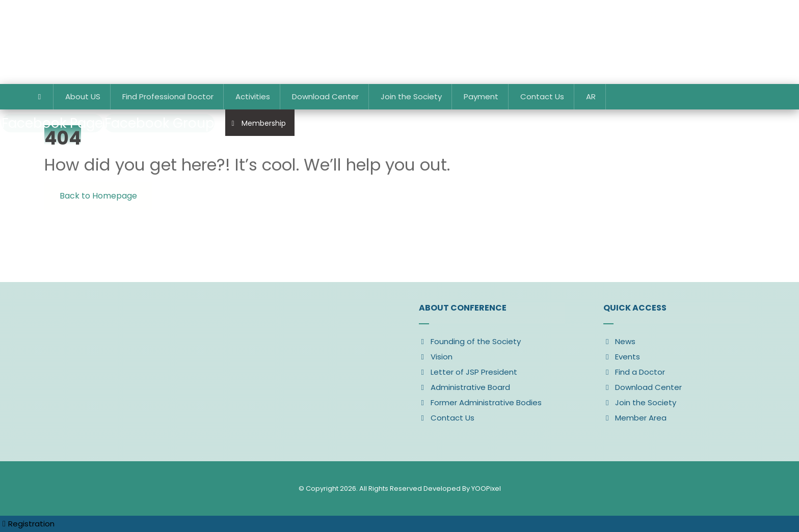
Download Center (643, 387)
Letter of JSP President (468, 372)
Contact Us (447, 418)
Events (622, 357)
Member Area (635, 418)
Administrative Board (464, 387)
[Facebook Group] (159, 123)
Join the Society (640, 402)
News (619, 341)
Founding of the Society (470, 341)
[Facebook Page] (52, 123)
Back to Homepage (98, 196)
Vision (436, 357)
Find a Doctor (634, 372)
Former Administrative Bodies (480, 402)
